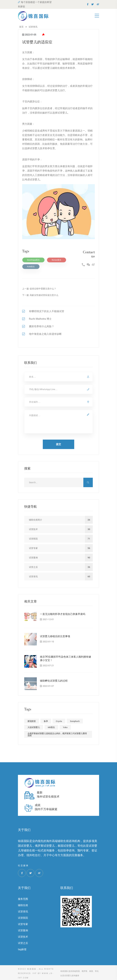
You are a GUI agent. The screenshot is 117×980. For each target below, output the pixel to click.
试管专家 (23, 924)
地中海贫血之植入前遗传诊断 (45, 334)
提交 (58, 444)
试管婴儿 (47, 68)
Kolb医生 (31, 267)
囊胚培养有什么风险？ (42, 326)
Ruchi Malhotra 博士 (40, 319)
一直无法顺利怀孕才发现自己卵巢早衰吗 (63, 614)
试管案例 (23, 930)
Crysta (59, 721)
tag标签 (22, 949)
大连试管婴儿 (34, 727)
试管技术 (23, 937)
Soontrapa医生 (33, 260)
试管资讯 (23, 912)
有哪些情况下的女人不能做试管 (47, 311)
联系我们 (67, 888)
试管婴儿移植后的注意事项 (55, 636)
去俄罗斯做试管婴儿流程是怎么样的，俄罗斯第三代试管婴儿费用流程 (57, 735)
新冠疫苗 (32, 721)
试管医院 (23, 918)
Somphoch (75, 721)
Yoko (65, 727)
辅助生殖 (23, 905)
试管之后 (23, 943)
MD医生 (51, 727)
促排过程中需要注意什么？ (43, 289)
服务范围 (23, 899)
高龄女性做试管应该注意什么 (44, 295)
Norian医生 (57, 260)
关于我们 (24, 888)
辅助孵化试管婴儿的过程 (54, 681)
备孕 (46, 721)
